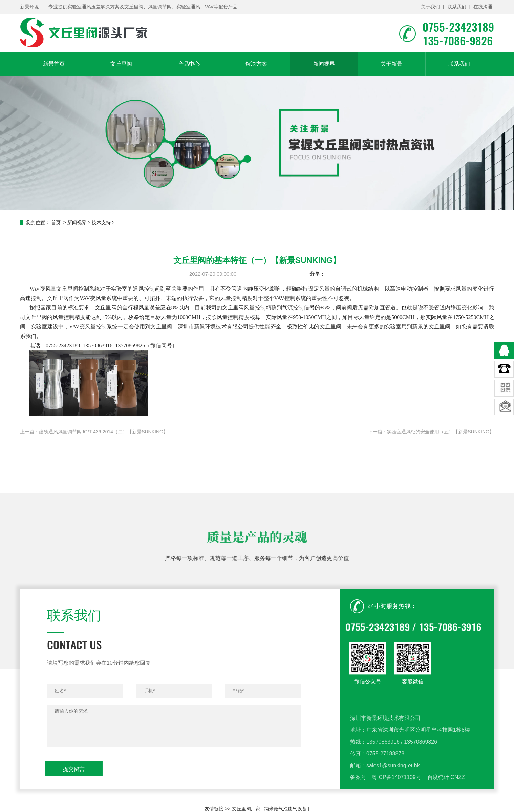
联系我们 (457, 7)
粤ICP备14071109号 (397, 799)
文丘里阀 (121, 64)
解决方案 (256, 64)
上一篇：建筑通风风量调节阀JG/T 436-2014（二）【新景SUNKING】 (94, 432)
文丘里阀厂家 (246, 809)
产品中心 (189, 64)
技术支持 (101, 222)
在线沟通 (483, 7)
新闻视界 (324, 64)
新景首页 (54, 64)
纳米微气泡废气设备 (285, 809)
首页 (56, 222)
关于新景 (391, 64)
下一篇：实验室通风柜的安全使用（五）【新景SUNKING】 (431, 432)
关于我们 (430, 7)
